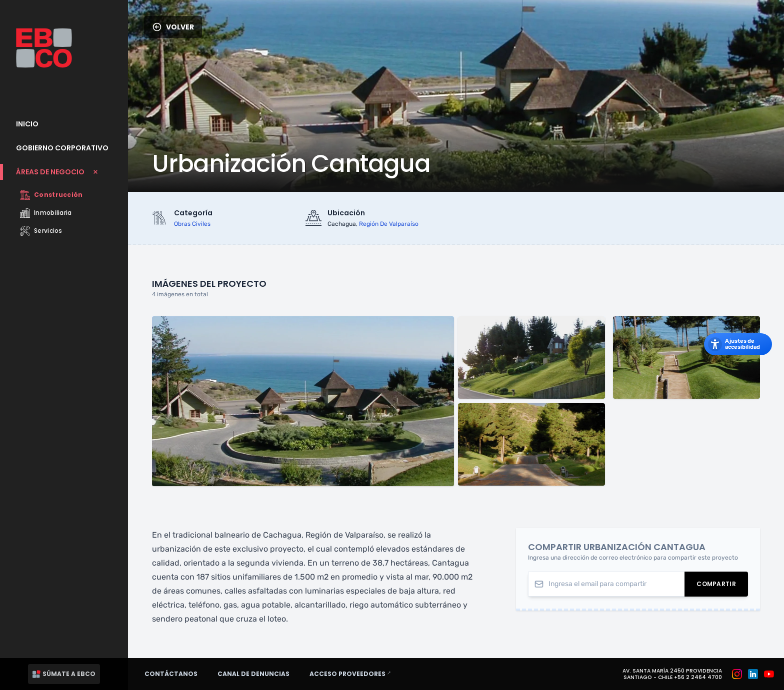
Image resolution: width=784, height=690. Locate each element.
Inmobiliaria (46, 213)
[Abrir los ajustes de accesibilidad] (738, 344)
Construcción (51, 195)
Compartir (722, 586)
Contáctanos (171, 674)
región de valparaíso (389, 224)
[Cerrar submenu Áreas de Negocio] (64, 172)
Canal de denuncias (253, 674)
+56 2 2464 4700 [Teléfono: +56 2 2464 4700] (698, 677)
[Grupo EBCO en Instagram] (737, 674)
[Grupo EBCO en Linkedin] (753, 674)
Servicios (41, 231)
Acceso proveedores (355, 674)
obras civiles (192, 224)
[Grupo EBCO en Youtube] (769, 674)
